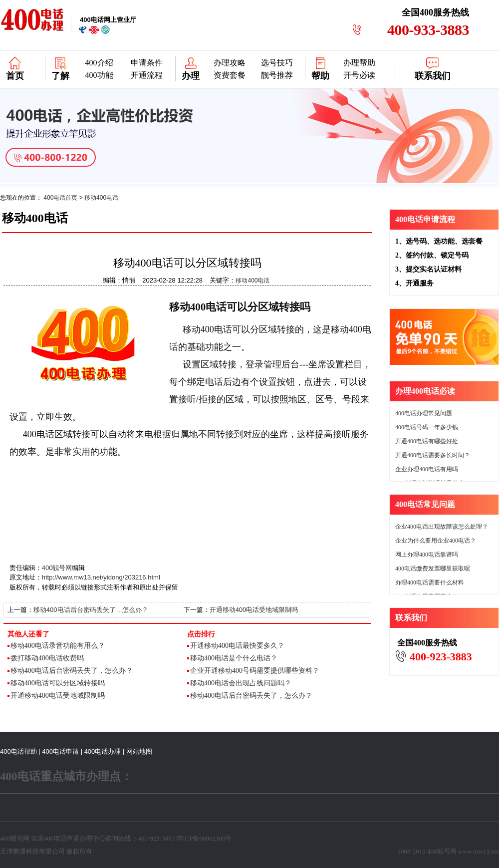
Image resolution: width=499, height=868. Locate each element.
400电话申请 (60, 751)
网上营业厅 (108, 20)
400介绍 (99, 63)
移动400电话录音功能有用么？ (58, 646)
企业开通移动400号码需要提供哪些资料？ (255, 671)
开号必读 (359, 75)
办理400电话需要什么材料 (430, 582)
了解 (60, 76)
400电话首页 (60, 198)
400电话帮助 (18, 751)
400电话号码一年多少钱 (427, 427)
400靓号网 (57, 568)
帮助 (320, 76)
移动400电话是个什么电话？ (234, 658)
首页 (15, 76)
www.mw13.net (479, 851)
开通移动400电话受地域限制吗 (254, 610)
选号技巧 (277, 63)
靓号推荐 (277, 75)
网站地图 (139, 751)
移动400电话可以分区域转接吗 (58, 683)
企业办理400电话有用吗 (427, 469)
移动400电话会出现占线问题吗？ (241, 683)
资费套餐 (230, 75)
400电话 (55, 838)
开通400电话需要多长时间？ (433, 455)
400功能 (99, 75)
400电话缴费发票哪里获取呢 (433, 569)
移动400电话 (101, 198)
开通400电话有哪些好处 (427, 441)
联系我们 (433, 76)
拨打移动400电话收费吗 (47, 658)
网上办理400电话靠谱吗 (427, 555)
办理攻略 (230, 63)
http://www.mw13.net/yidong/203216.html (101, 577)
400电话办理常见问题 (424, 413)
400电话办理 (103, 751)
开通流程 (147, 75)
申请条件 (147, 63)
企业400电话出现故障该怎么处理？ (442, 527)
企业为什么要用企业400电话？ (436, 541)
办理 (191, 76)
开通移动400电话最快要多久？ (237, 646)
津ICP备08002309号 (204, 838)
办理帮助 (359, 63)
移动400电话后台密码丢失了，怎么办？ (91, 610)
